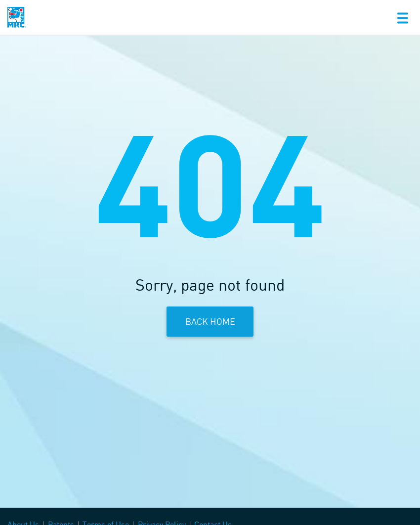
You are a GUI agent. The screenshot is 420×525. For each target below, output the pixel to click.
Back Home (210, 321)
